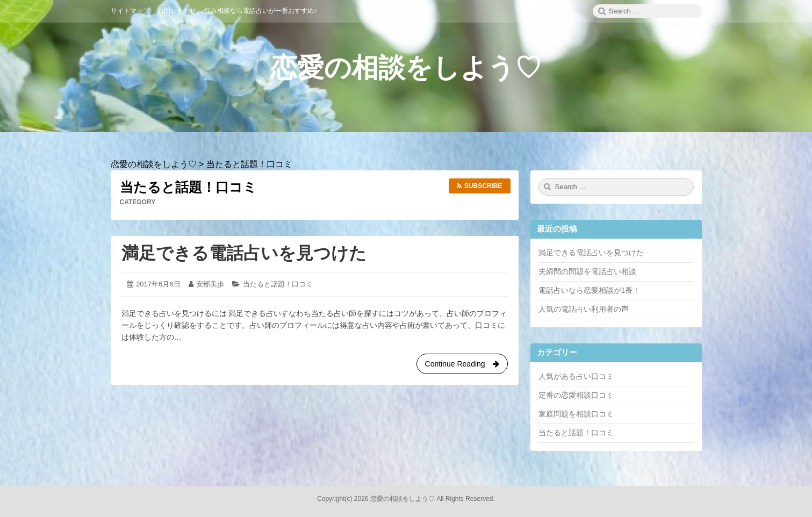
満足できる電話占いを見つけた (244, 253)
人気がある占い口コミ (576, 376)
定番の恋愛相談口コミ (576, 395)
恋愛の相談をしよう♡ (406, 68)
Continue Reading (462, 366)
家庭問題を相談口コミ (576, 414)
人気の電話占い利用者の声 (584, 309)
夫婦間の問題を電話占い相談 (587, 271)
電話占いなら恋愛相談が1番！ (590, 290)
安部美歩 (210, 284)
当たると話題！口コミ (278, 284)
